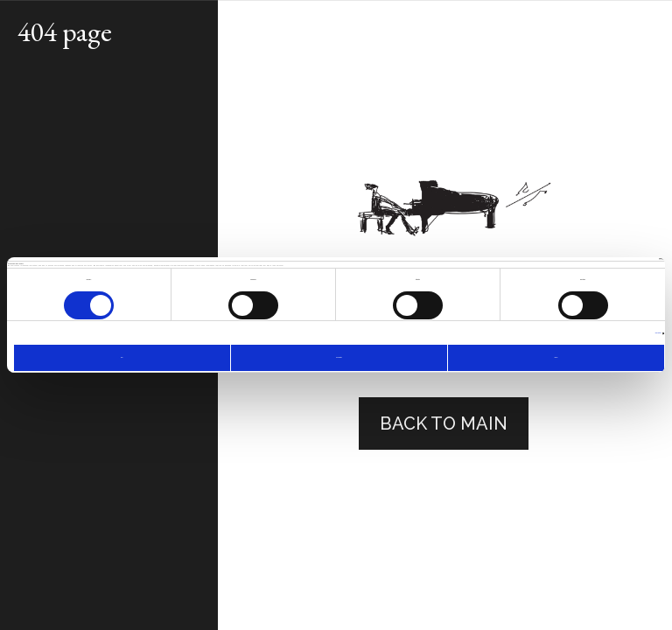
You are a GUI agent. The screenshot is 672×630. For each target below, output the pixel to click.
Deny (122, 357)
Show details (658, 333)
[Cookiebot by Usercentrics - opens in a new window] (588, 259)
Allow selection (339, 357)
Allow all (556, 357)
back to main (444, 423)
